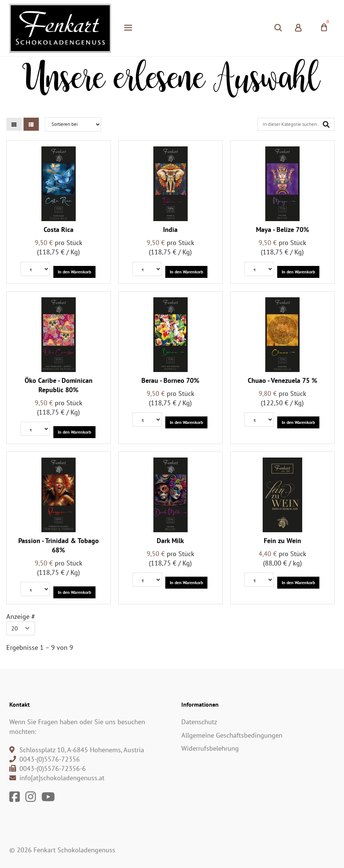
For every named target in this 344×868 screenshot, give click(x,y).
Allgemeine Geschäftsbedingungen (232, 735)
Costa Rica (59, 230)
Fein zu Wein (282, 541)
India (170, 230)
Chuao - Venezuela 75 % (282, 380)
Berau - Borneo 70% (170, 380)
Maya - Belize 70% (282, 230)
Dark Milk (170, 541)
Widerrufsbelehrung (210, 748)
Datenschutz (199, 722)
